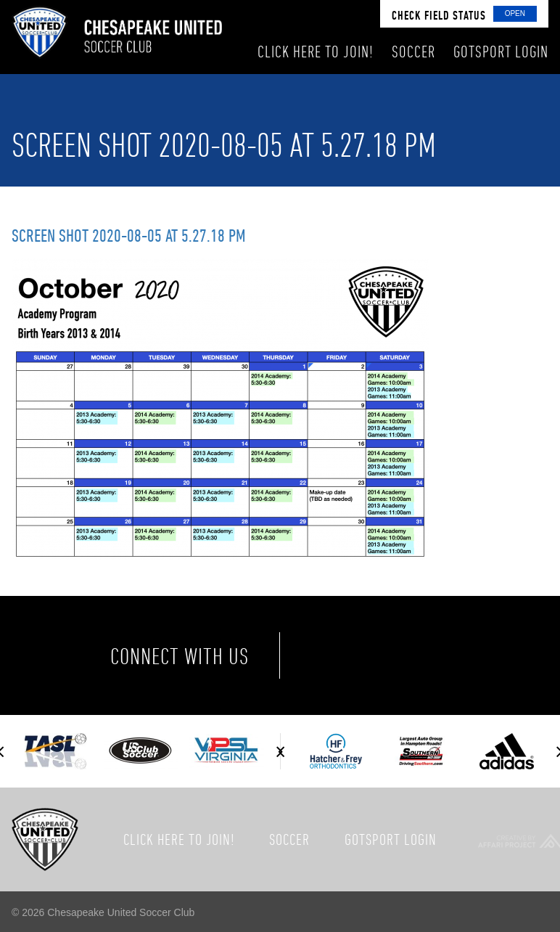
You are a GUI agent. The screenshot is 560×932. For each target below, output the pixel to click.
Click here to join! (179, 839)
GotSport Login (391, 839)
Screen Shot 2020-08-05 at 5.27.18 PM (129, 235)
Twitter (395, 655)
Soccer (289, 839)
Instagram (456, 655)
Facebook (334, 655)
